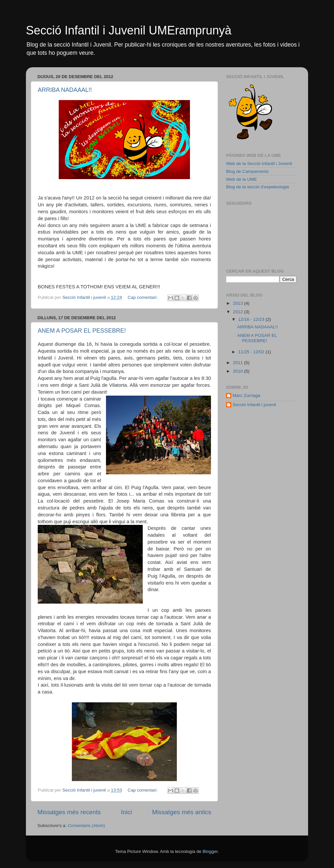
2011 (239, 363)
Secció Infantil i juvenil (254, 405)
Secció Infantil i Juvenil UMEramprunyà (129, 30)
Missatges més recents (69, 812)
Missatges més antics (182, 812)
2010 (239, 371)
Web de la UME (241, 179)
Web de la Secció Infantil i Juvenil (259, 164)
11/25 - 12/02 (252, 352)
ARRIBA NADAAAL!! (65, 90)
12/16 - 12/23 (252, 319)
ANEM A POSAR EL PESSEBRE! (82, 331)
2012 (239, 312)
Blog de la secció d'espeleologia (258, 187)
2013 (239, 303)
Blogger (210, 851)
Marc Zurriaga (246, 395)
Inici (127, 812)
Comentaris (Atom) (86, 826)
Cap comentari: (143, 297)
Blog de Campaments (247, 171)
